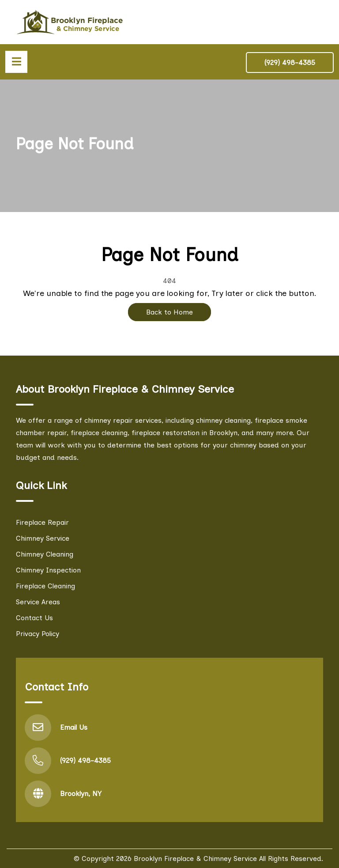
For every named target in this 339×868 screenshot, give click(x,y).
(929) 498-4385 (290, 63)
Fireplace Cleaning (45, 586)
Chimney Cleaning (45, 554)
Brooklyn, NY (81, 794)
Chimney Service (43, 538)
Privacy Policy (38, 634)
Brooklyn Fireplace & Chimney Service (195, 859)
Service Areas (38, 602)
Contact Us (34, 618)
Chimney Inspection (48, 570)
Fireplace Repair (42, 522)
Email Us (74, 727)
